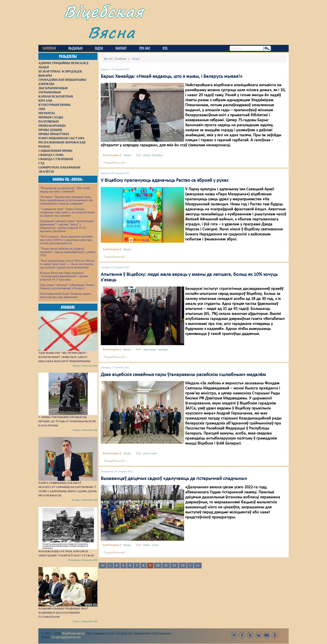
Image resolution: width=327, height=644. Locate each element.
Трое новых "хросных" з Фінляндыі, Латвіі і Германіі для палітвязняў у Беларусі (67, 287)
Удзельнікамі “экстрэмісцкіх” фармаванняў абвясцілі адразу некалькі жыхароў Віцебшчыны (64, 357)
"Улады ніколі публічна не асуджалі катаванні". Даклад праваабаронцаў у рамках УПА (68, 252)
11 (166, 566)
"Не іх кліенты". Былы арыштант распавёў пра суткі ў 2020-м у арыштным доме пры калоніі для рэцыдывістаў (66, 240)
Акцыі (127, 155)
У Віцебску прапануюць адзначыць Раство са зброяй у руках (165, 181)
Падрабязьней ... (116, 163)
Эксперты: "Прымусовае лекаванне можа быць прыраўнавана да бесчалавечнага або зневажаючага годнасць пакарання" (66, 200)
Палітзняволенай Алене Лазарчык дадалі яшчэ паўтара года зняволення (65, 295)
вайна (147, 545)
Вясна (111, 32)
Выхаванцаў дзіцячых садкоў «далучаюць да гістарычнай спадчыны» (174, 479)
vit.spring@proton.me (66, 637)
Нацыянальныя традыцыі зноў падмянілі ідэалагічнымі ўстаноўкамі (63, 613)
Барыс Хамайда (153, 155)
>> (198, 566)
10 (158, 566)
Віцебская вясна (73, 633)
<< (103, 566)
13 (183, 566)
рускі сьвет (150, 453)
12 (174, 566)
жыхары (163, 349)
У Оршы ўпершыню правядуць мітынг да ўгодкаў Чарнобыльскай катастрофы (67, 421)
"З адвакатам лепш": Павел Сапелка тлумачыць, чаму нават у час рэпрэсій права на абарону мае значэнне (67, 212)
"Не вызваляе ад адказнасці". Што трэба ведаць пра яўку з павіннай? (65, 190)
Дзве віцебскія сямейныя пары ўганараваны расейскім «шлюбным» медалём (183, 375)
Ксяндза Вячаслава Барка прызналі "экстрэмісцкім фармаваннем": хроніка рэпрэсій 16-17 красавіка (64, 276)
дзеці (155, 545)
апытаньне (150, 349)
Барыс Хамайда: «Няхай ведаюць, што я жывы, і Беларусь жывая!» (172, 77)
